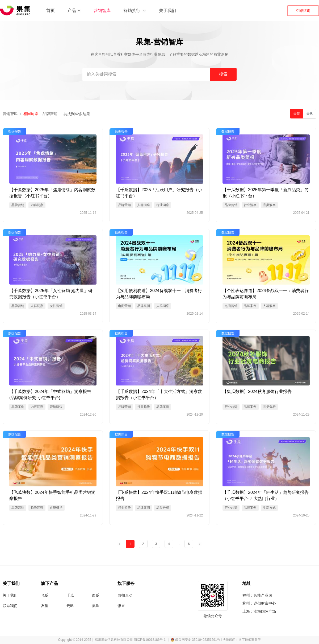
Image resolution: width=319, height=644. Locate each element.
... (179, 544)
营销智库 (102, 11)
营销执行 (135, 11)
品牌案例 (144, 306)
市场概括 (56, 508)
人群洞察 (144, 205)
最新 (297, 114)
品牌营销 (50, 114)
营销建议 (56, 407)
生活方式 (269, 508)
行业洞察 (163, 205)
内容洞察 (37, 205)
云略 (70, 606)
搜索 (223, 74)
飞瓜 (45, 595)
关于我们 (167, 11)
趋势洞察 (37, 508)
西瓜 (96, 595)
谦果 (121, 606)
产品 (74, 11)
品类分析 (269, 407)
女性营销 (56, 306)
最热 (310, 114)
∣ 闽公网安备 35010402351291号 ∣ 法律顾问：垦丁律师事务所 (214, 640)
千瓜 (70, 595)
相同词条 (31, 114)
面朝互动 (125, 595)
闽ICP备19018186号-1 (150, 640)
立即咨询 (303, 11)
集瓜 (96, 606)
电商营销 (124, 306)
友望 (45, 606)
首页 (51, 11)
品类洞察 (269, 205)
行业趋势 (144, 407)
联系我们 (10, 606)
